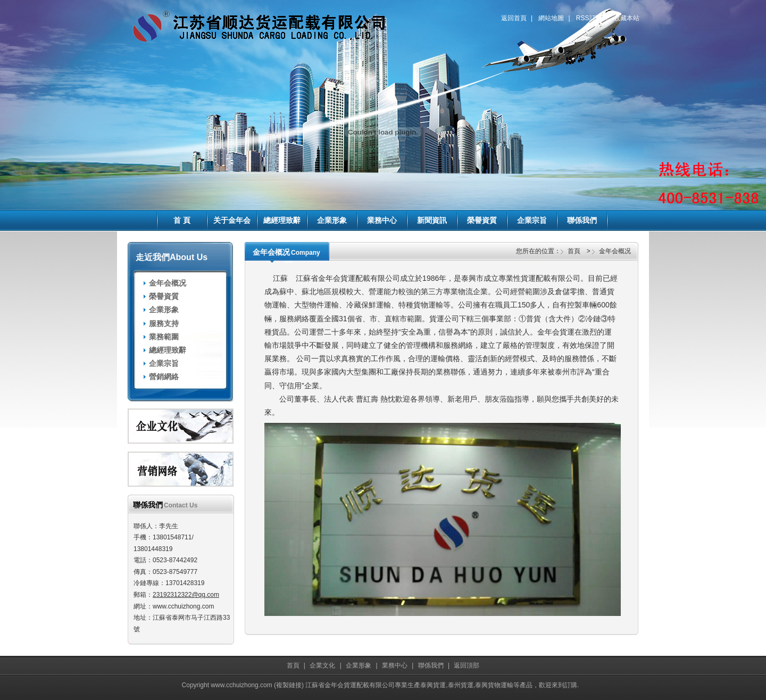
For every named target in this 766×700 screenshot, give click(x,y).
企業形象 (332, 220)
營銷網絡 (164, 377)
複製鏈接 (289, 685)
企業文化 (322, 665)
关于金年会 (232, 220)
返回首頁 (514, 18)
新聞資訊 (432, 220)
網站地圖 (551, 18)
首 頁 (182, 220)
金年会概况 (168, 283)
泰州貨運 (461, 685)
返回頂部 (467, 665)
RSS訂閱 (589, 18)
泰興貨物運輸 (494, 685)
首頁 (574, 251)
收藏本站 (627, 18)
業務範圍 (164, 337)
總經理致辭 (282, 220)
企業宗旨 (532, 220)
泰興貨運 (433, 685)
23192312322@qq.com (186, 595)
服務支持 (164, 323)
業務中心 (382, 220)
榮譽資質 (482, 220)
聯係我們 (582, 220)
